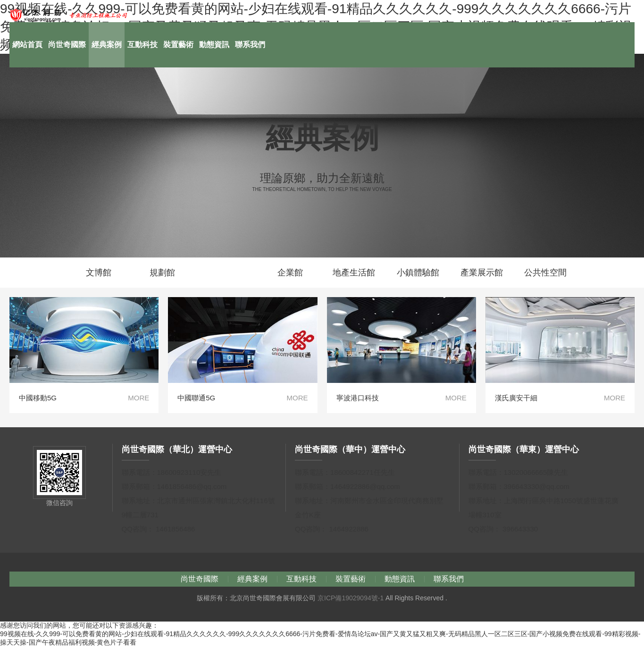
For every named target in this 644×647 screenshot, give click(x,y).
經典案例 (107, 56)
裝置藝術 (178, 56)
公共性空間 (545, 273)
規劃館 (162, 273)
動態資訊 (214, 56)
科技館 (226, 273)
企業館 (290, 273)
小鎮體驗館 (418, 273)
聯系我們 (250, 56)
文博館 (99, 273)
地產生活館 (354, 273)
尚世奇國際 (67, 56)
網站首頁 (27, 56)
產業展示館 (482, 273)
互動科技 (142, 56)
